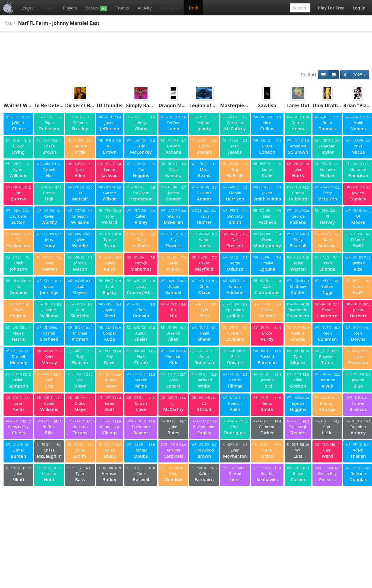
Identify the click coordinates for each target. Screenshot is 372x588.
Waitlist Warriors (23, 105)
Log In (359, 8)
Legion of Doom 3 (210, 105)
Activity (145, 8)
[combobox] (300, 8)
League (28, 8)
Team (49, 8)
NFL (8, 23)
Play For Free (331, 8)
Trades (122, 8)
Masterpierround (240, 105)
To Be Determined (55, 105)
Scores (96, 8)
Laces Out (298, 105)
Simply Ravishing (146, 105)
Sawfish (267, 105)
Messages (170, 8)
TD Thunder (110, 105)
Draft (194, 8)
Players (70, 8)
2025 (359, 75)
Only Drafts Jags (331, 105)
